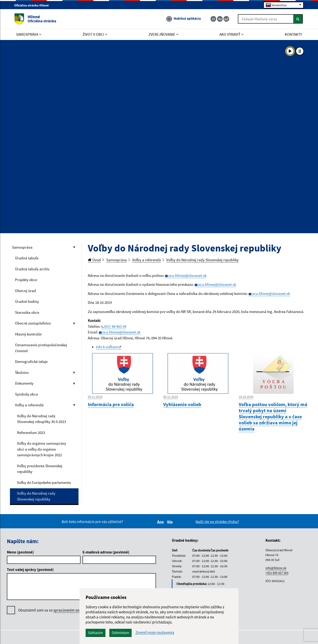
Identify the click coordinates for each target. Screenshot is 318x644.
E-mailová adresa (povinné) (106, 552)
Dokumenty (24, 383)
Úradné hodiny (27, 301)
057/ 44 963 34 (115, 326)
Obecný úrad (25, 291)
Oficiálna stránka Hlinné (33, 5)
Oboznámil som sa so (63, 610)
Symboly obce (26, 394)
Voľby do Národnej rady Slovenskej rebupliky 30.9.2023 (41, 419)
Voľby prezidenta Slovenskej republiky (40, 469)
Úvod (94, 260)
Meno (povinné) (20, 552)
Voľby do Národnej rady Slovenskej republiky (36, 496)
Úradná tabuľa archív (32, 269)
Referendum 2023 (31, 433)
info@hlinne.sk (276, 568)
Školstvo (22, 372)
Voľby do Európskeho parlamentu (44, 482)
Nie (171, 522)
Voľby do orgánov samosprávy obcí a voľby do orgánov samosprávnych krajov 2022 (42, 449)
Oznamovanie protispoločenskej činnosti (41, 348)
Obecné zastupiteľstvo (33, 323)
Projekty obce (26, 280)
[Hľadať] (298, 19)
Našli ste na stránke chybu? (217, 522)
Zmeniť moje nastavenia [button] (155, 633)
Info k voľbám (107, 347)
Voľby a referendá (29, 405)
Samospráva (22, 247)
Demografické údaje (31, 361)
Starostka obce (27, 312)
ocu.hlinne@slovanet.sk (187, 275)
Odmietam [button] (120, 633)
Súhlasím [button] (96, 633)
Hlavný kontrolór (28, 334)
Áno (161, 522)
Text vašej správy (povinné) (30, 570)
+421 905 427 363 (277, 573)
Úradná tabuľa (27, 258)
